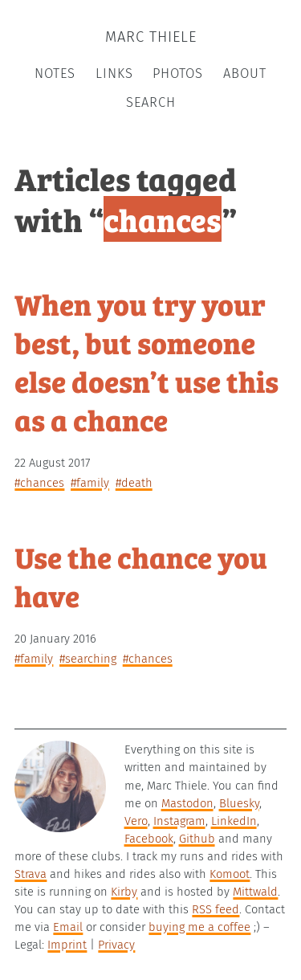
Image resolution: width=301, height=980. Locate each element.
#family (90, 483)
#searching (88, 659)
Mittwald (255, 892)
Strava (31, 874)
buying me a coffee (199, 927)
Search (151, 102)
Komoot (230, 874)
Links (114, 73)
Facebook (149, 839)
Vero (136, 821)
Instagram (179, 821)
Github (197, 839)
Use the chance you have (141, 576)
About (245, 73)
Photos (178, 73)
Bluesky (239, 803)
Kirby (124, 892)
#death (134, 483)
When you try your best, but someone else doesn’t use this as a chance (146, 361)
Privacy (116, 945)
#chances (39, 483)
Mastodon (187, 803)
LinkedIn (234, 821)
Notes (55, 73)
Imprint (67, 945)
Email (68, 927)
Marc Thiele (151, 37)
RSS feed (216, 909)
